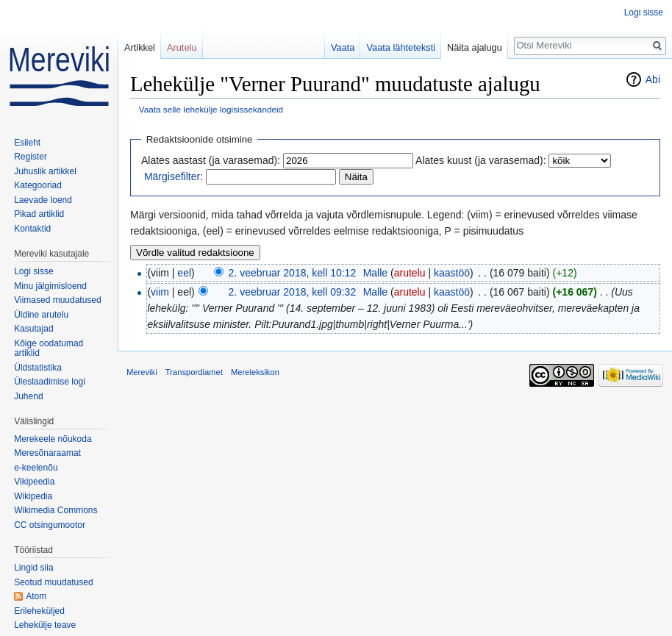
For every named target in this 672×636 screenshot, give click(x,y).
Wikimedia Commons (56, 510)
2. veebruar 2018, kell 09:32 (293, 292)
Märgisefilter (172, 176)
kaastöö (452, 273)
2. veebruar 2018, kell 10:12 (293, 273)
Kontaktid (32, 229)
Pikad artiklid (39, 214)
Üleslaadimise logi (50, 382)
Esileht (27, 143)
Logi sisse (644, 12)
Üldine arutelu (41, 315)
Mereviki (142, 372)
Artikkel (140, 47)
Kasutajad (33, 329)
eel (184, 273)
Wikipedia (33, 496)
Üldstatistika (38, 368)
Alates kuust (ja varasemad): (480, 160)
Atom (36, 596)
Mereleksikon (255, 372)
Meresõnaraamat (47, 453)
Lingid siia (33, 568)
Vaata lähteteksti (401, 47)
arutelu (410, 273)
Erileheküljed (39, 611)
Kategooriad (38, 185)
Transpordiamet (194, 372)
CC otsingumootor (50, 525)
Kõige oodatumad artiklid (49, 349)
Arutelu (182, 47)
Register (31, 157)
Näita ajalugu (475, 47)
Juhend (28, 396)
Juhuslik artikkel (45, 171)
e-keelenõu (36, 468)
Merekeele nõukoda (53, 439)
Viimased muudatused (58, 300)
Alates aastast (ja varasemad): (211, 160)
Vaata (343, 47)
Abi (653, 79)
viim (160, 292)
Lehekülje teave (45, 625)
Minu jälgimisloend (50, 286)
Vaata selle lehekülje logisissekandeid (211, 109)
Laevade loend (43, 200)
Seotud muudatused (53, 582)
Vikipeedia (34, 482)
